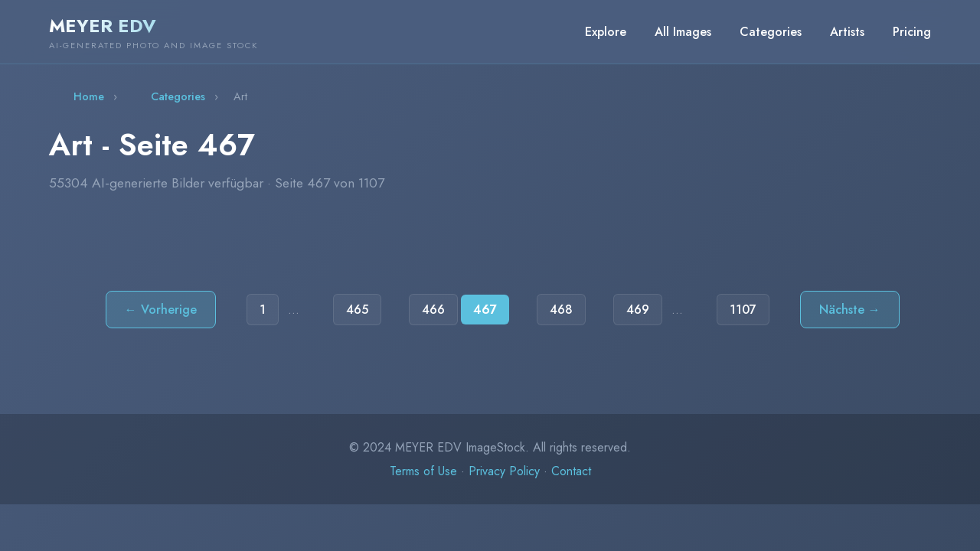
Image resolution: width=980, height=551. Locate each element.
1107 (743, 310)
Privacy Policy (504, 471)
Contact (571, 471)
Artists (847, 32)
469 (638, 310)
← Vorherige (161, 310)
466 (433, 310)
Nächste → (850, 310)
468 (561, 310)
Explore (606, 32)
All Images (683, 32)
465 (357, 310)
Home (89, 96)
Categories (771, 32)
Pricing (912, 32)
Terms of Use (423, 471)
